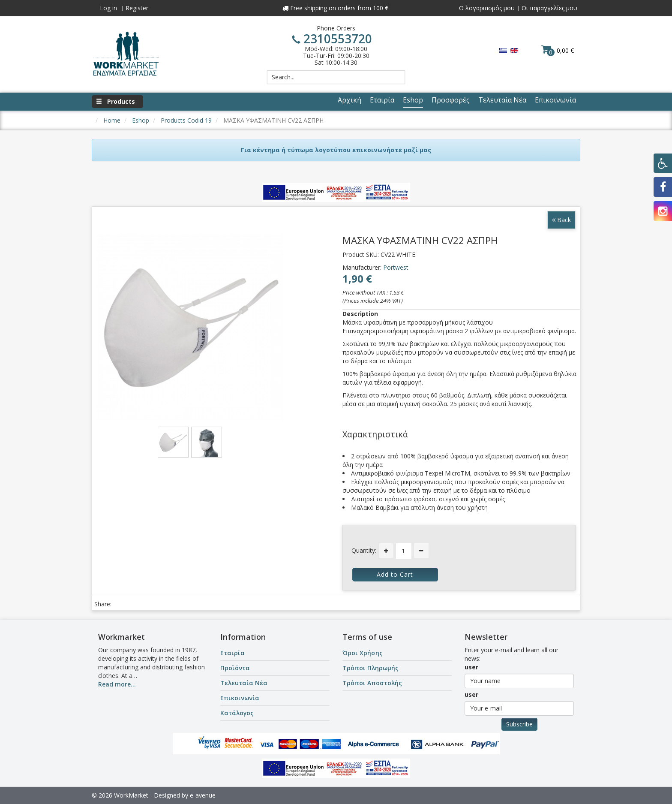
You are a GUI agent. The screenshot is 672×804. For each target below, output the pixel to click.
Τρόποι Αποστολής (372, 683)
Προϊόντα (235, 668)
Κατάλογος (237, 713)
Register (137, 8)
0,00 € (558, 50)
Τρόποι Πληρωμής (370, 668)
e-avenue (203, 795)
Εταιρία (232, 653)
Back (561, 220)
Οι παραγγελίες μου (549, 8)
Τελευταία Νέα (244, 683)
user (471, 667)
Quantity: (364, 550)
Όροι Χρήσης (363, 653)
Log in (108, 8)
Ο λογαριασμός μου (487, 8)
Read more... (117, 684)
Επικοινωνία (240, 698)
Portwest (396, 267)
